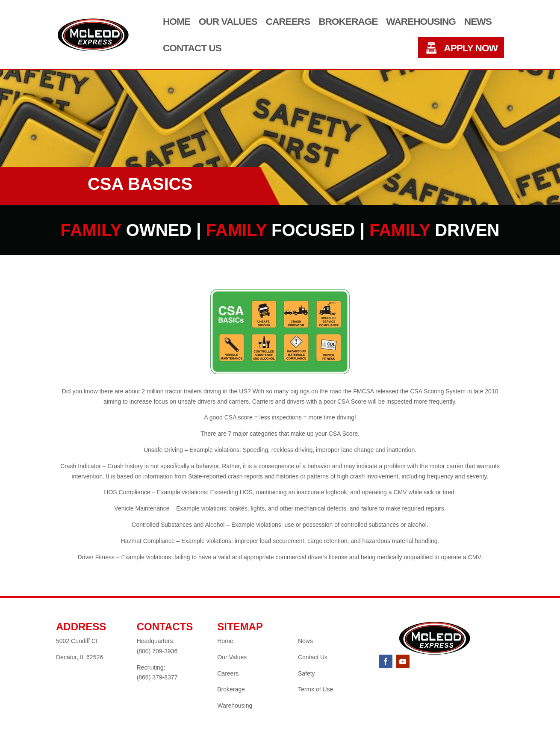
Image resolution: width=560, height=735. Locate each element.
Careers (288, 22)
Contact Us (192, 48)
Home (177, 22)
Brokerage (348, 22)
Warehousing (421, 22)
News (478, 22)
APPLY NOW (471, 48)
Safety (307, 673)
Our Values (228, 22)
